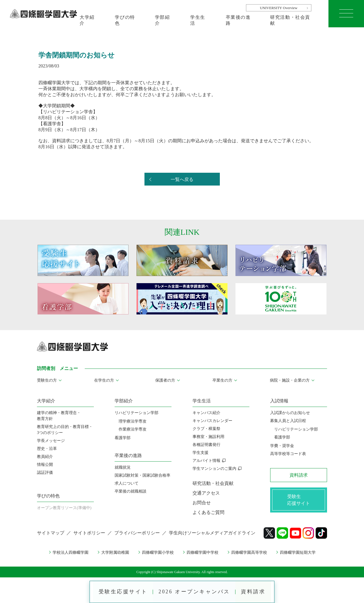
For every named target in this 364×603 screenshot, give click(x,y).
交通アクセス (206, 493)
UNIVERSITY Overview (279, 8)
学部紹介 (163, 20)
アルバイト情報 (206, 461)
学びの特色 (125, 20)
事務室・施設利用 (208, 437)
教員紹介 (45, 457)
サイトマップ (51, 533)
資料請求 (254, 592)
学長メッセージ (51, 441)
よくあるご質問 (208, 512)
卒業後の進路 (238, 20)
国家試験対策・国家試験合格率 (142, 475)
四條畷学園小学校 (158, 552)
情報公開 (45, 465)
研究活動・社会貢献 (290, 20)
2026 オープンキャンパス (194, 592)
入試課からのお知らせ (290, 413)
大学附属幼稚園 (115, 552)
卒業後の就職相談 (131, 491)
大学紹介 (87, 20)
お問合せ (202, 503)
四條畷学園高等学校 (249, 552)
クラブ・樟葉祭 (206, 429)
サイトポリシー (89, 533)
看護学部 (123, 438)
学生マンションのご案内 (214, 469)
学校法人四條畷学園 (71, 552)
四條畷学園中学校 (202, 552)
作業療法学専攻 (133, 429)
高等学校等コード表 (288, 454)
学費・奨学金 (282, 446)
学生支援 (200, 453)
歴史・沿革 (47, 449)
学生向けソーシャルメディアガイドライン (212, 533)
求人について (127, 483)
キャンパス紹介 (206, 413)
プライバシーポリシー (137, 533)
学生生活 (198, 20)
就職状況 (123, 467)
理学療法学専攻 (133, 421)
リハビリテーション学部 (136, 413)
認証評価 (45, 473)
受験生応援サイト (122, 592)
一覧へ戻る (182, 179)
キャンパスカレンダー (212, 421)
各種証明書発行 (206, 445)
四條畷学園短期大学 (298, 552)
